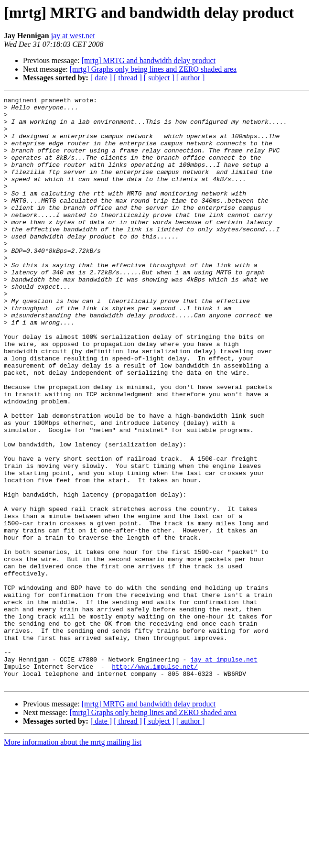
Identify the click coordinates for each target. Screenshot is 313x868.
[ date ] (101, 78)
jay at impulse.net (224, 772)
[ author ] (191, 78)
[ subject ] (159, 78)
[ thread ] (128, 78)
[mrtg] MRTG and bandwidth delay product (149, 60)
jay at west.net (73, 36)
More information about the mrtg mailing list (73, 860)
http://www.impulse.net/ (155, 781)
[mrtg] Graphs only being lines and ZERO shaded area (153, 69)
